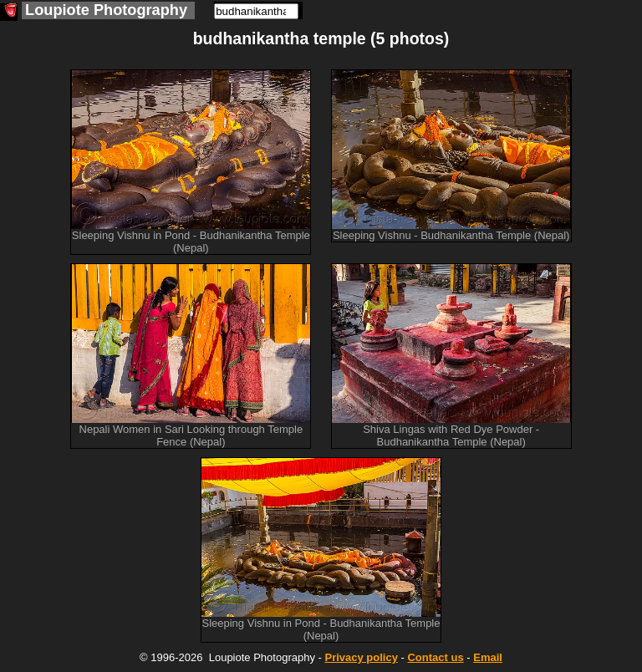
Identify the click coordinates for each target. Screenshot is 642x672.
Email (488, 657)
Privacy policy (361, 657)
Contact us (435, 657)
